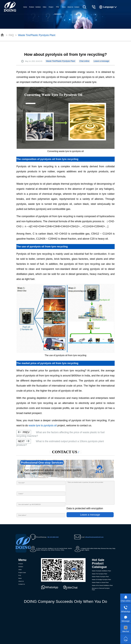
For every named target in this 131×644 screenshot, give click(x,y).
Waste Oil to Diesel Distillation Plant (102, 585)
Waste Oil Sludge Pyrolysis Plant (101, 580)
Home (25, 7)
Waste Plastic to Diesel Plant (100, 582)
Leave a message (101, 61)
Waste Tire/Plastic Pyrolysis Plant (37, 35)
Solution (38, 7)
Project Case (51, 10)
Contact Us (77, 10)
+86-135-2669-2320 (53, 537)
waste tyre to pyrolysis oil (43, 425)
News (64, 7)
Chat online (84, 61)
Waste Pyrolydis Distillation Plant (101, 571)
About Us (70, 7)
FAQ (11, 35)
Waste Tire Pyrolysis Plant (99, 574)
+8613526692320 (42, 473)
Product (32, 7)
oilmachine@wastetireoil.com (94, 537)
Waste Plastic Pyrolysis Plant (100, 577)
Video (45, 7)
